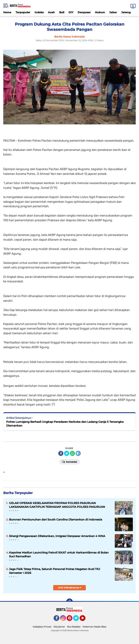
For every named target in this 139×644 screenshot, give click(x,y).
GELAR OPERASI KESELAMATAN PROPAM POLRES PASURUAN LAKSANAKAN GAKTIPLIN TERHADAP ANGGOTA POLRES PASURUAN (57, 505)
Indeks (39, 12)
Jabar (113, 12)
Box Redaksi (74, 627)
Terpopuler (23, 12)
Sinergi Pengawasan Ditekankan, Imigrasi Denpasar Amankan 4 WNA (57, 536)
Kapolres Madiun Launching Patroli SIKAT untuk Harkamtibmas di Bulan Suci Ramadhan (59, 554)
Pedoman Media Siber (94, 627)
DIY (71, 12)
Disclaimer (59, 627)
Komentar (70, 462)
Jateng (126, 12)
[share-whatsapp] (72, 453)
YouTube (85, 620)
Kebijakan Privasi (42, 627)
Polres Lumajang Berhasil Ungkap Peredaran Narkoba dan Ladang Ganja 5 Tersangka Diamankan (65, 424)
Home (7, 12)
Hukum (100, 12)
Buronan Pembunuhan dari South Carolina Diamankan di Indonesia (56, 519)
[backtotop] (69, 602)
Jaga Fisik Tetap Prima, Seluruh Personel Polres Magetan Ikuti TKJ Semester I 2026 (55, 571)
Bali (62, 12)
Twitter (78, 620)
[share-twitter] (67, 453)
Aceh (51, 12)
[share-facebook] (61, 453)
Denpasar (84, 12)
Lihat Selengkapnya (70, 588)
